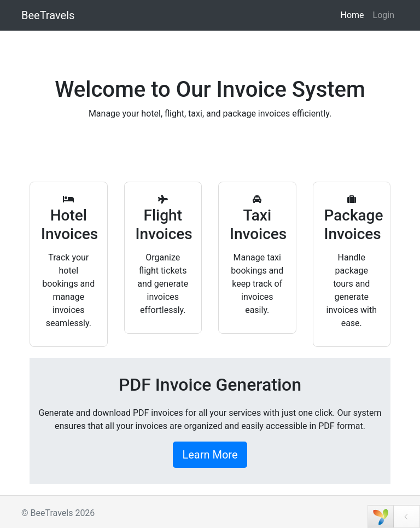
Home (352, 15)
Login (384, 15)
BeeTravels (48, 15)
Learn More (210, 455)
